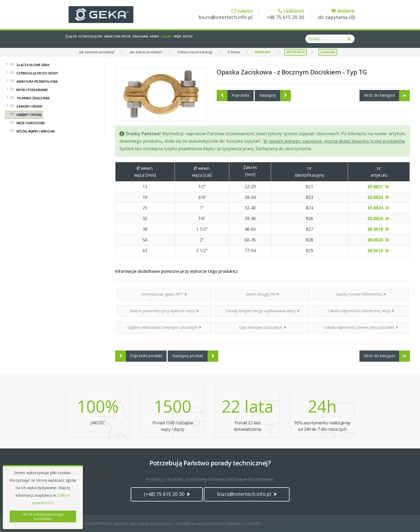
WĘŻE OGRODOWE (31, 123)
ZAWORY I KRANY (29, 106)
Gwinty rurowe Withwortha (361, 294)
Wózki (289, 39)
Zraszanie (197, 39)
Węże (269, 39)
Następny (275, 96)
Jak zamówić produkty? (97, 52)
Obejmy (247, 39)
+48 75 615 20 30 (285, 14)
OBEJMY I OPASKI (29, 115)
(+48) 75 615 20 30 (167, 494)
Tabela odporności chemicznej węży (361, 311)
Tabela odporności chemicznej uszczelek (361, 327)
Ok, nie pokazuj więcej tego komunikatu (43, 516)
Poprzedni (233, 96)
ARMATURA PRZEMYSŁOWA (37, 82)
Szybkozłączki (110, 39)
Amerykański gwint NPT (164, 294)
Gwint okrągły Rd (262, 294)
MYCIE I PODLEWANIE (32, 90)
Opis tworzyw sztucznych (262, 327)
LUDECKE (328, 52)
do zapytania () (336, 14)
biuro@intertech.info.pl (226, 14)
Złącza (78, 39)
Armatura (146, 39)
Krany (224, 39)
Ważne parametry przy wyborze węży (164, 311)
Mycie (172, 39)
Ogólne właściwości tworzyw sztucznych (164, 327)
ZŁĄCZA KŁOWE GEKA (33, 65)
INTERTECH (296, 52)
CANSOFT (253, 523)
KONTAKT (263, 52)
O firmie (234, 52)
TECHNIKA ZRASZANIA (33, 98)
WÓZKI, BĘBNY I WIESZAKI (36, 131)
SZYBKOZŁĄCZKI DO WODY (37, 73)
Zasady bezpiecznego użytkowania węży (262, 311)
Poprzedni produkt (139, 356)
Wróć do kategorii (387, 96)
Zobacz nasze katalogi (195, 52)
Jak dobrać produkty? (146, 52)
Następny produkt (195, 356)
